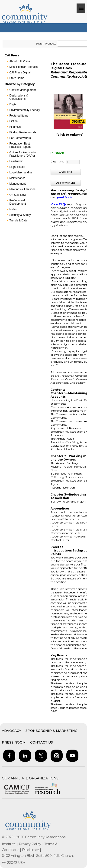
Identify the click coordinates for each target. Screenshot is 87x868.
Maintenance (18, 178)
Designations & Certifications (19, 97)
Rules (13, 209)
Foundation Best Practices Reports (21, 145)
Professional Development (18, 202)
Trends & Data (18, 220)
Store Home (17, 78)
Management (18, 184)
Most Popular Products (24, 67)
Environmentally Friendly (25, 110)
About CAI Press (20, 61)
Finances (15, 127)
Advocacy (11, 731)
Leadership (16, 161)
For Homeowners (20, 138)
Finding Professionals (23, 132)
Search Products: (46, 44)
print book (65, 197)
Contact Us (42, 742)
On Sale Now (18, 195)
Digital (13, 104)
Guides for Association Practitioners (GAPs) (23, 154)
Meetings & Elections (23, 189)
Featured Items (19, 116)
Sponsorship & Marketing (52, 731)
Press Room (14, 742)
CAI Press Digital (20, 72)
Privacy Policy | (32, 844)
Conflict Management (23, 90)
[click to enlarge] (70, 135)
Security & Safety (20, 215)
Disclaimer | (32, 850)
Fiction (14, 121)
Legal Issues (17, 167)
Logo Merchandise (21, 172)
